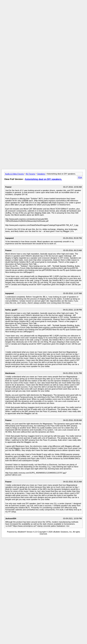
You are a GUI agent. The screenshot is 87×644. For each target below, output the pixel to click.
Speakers (41, 174)
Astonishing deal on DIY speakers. (43, 179)
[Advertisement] (43, 33)
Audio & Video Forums (14, 174)
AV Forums (30, 174)
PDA (80, 177)
